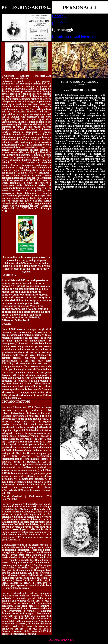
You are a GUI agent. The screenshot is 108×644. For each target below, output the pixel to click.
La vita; (59, 16)
